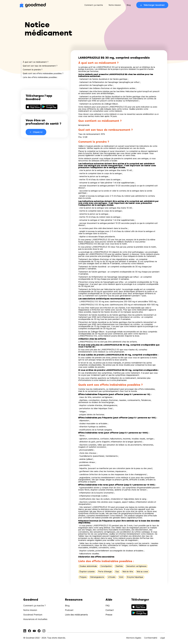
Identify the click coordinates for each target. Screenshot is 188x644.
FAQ (108, 606)
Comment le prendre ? (33, 70)
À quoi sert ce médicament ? (36, 62)
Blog (129, 5)
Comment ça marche (94, 5)
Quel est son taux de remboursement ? (40, 66)
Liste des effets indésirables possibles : (40, 77)
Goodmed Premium (33, 615)
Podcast (69, 610)
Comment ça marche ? (34, 606)
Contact (110, 610)
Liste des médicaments (76, 615)
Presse (109, 615)
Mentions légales (134, 638)
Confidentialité (151, 638)
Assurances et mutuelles (35, 619)
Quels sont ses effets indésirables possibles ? (43, 73)
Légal (162, 638)
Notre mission (115, 5)
